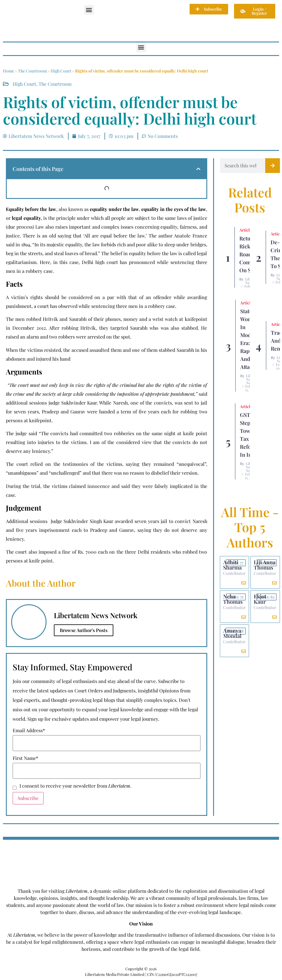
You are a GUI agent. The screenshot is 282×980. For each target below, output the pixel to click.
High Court (61, 71)
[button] (89, 10)
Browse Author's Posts (84, 630)
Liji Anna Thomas (265, 565)
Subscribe (28, 798)
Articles (246, 230)
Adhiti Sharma (232, 565)
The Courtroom (32, 71)
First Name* (25, 758)
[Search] (273, 166)
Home (9, 71)
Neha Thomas (233, 599)
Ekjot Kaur (260, 599)
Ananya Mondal (232, 633)
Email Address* (29, 730)
